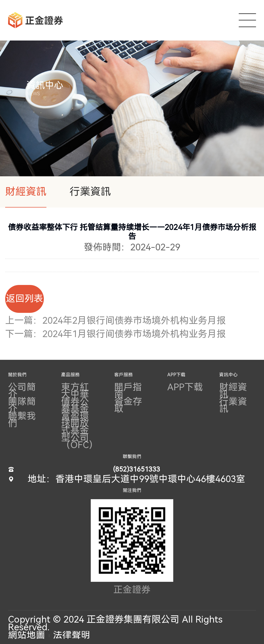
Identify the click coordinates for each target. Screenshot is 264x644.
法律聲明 (72, 635)
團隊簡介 (22, 405)
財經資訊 (26, 192)
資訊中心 (228, 375)
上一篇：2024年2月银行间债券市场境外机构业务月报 (115, 321)
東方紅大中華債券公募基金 (75, 398)
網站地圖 (27, 635)
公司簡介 (22, 391)
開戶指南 (128, 391)
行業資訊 (90, 192)
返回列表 (24, 299)
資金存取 (128, 405)
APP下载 (176, 375)
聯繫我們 (22, 420)
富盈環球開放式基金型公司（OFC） (80, 431)
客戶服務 (123, 375)
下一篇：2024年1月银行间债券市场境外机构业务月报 (115, 334)
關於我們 (17, 375)
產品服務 (70, 375)
